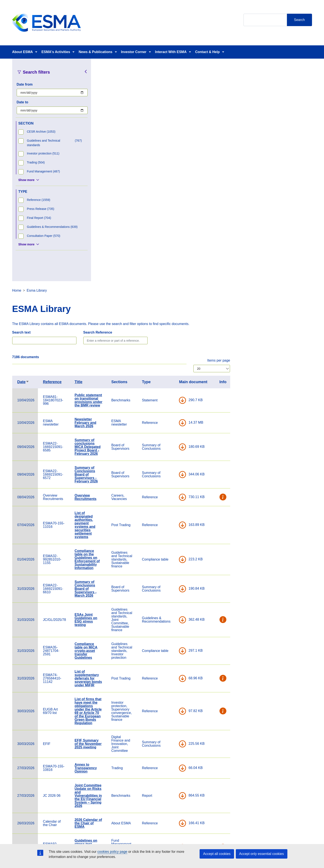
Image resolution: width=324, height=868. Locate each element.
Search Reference (180, 110)
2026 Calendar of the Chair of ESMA (170, 601)
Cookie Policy (217, 767)
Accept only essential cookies (262, 854)
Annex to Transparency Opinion (167, 545)
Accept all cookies (217, 854)
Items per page (301, 138)
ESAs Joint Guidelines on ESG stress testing (168, 397)
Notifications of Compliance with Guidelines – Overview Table (170, 651)
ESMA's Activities (56, 52)
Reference (134, 159)
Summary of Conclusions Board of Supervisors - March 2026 (167, 366)
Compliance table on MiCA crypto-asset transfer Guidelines (168, 428)
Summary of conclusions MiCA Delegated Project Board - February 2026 (169, 224)
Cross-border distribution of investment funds (168, 699)
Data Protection (218, 779)
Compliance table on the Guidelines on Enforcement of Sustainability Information (169, 337)
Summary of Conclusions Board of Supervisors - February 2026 (168, 252)
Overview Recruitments (167, 275)
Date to (22, 102)
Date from (25, 84)
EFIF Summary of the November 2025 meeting (170, 521)
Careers (110, 767)
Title (160, 159)
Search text (103, 110)
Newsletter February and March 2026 (167, 200)
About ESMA (23, 52)
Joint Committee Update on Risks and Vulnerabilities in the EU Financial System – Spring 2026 (170, 573)
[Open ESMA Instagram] (269, 775)
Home (99, 68)
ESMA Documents (118, 779)
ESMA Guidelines (165, 675)
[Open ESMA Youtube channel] (286, 775)
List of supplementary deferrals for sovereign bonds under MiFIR (170, 456)
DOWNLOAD (264, 178)
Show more (26, 180)
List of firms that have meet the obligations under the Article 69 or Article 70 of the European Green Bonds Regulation (170, 489)
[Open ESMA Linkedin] (277, 775)
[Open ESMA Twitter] (260, 775)
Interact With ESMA (171, 52)
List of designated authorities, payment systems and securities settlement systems (167, 302)
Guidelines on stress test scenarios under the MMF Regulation (170, 625)
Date (105, 159)
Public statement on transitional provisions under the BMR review (170, 178)
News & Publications (95, 52)
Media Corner (166, 779)
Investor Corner (134, 52)
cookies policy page (112, 852)
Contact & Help (207, 52)
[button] (305, 275)
